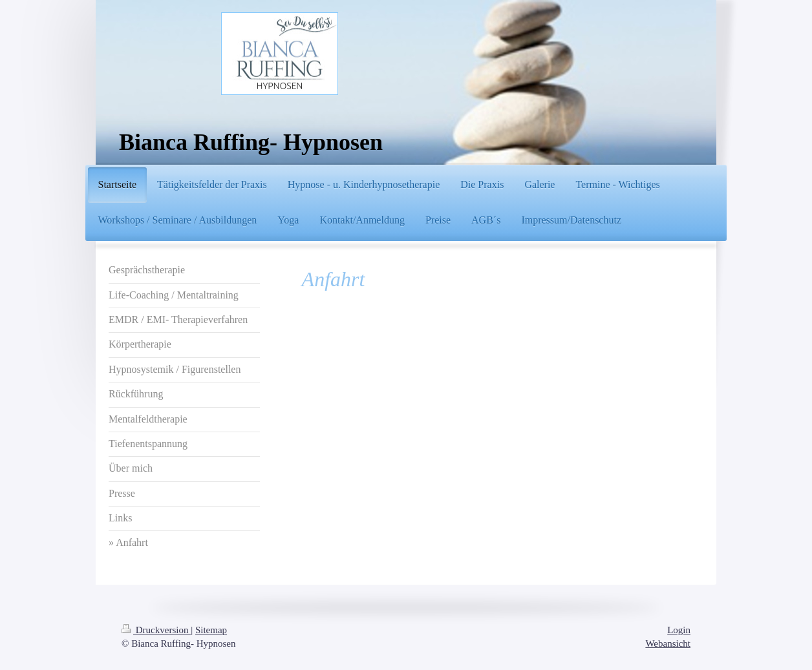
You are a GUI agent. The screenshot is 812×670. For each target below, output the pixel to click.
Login (679, 630)
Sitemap (211, 630)
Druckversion (156, 630)
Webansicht (668, 644)
